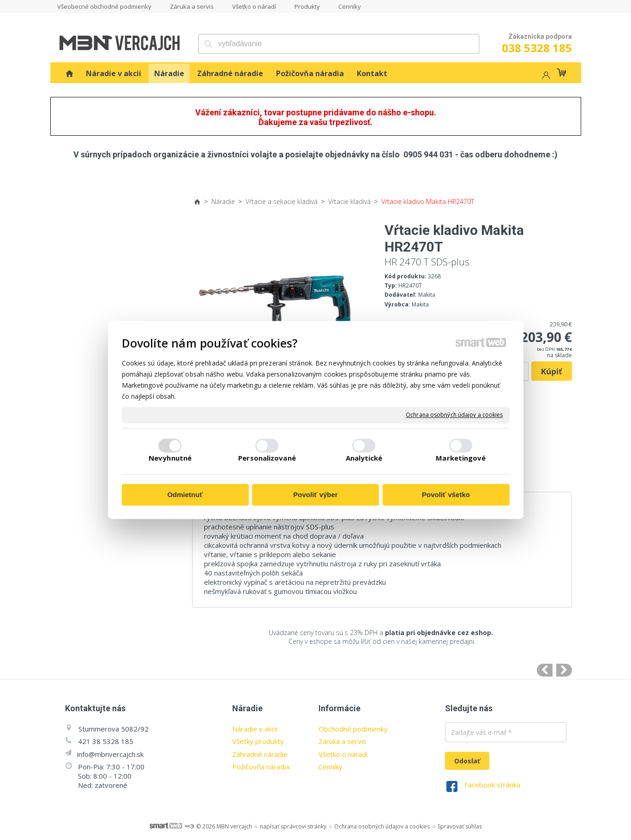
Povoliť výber (315, 495)
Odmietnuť (185, 495)
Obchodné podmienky (353, 729)
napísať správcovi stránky (293, 826)
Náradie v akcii (255, 729)
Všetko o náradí (343, 754)
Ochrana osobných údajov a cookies (454, 415)
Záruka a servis (343, 741)
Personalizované (267, 458)
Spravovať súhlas (460, 826)
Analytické (364, 458)
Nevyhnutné (170, 458)
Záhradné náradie (260, 754)
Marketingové (461, 458)
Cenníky (331, 767)
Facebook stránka (492, 785)
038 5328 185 (537, 48)
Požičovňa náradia (261, 767)
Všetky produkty (258, 741)
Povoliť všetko (446, 495)
